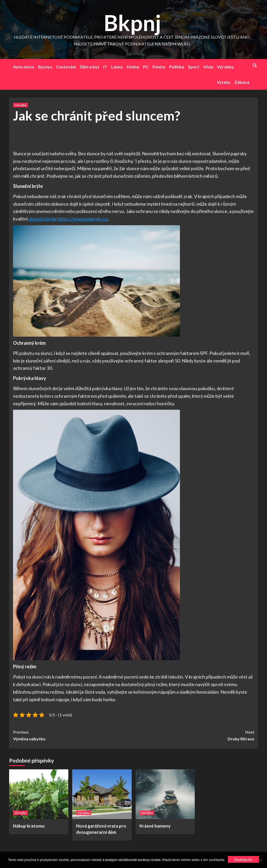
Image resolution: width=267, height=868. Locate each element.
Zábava (242, 82)
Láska (117, 67)
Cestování (66, 67)
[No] (260, 860)
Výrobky (225, 67)
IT (105, 67)
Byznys (45, 67)
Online (133, 67)
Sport (194, 67)
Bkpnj (132, 23)
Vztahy (224, 82)
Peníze (159, 67)
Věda (208, 67)
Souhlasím (243, 859)
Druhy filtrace (194, 735)
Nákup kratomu (29, 826)
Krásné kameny (155, 826)
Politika (177, 67)
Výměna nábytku (73, 735)
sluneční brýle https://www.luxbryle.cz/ (68, 219)
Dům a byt (90, 67)
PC (146, 67)
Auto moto (24, 67)
